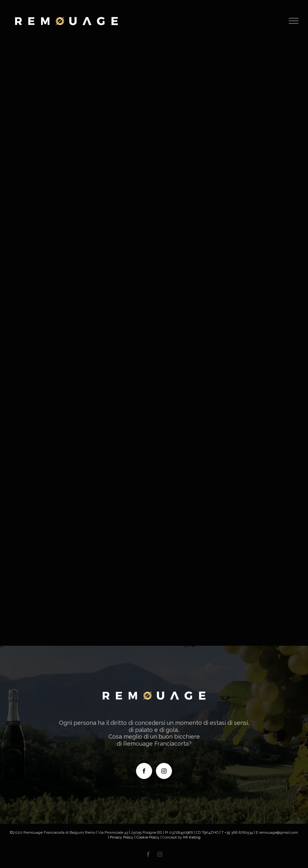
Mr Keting (192, 837)
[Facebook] (144, 771)
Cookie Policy (148, 837)
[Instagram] (164, 771)
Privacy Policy (122, 837)
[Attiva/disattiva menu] (294, 21)
